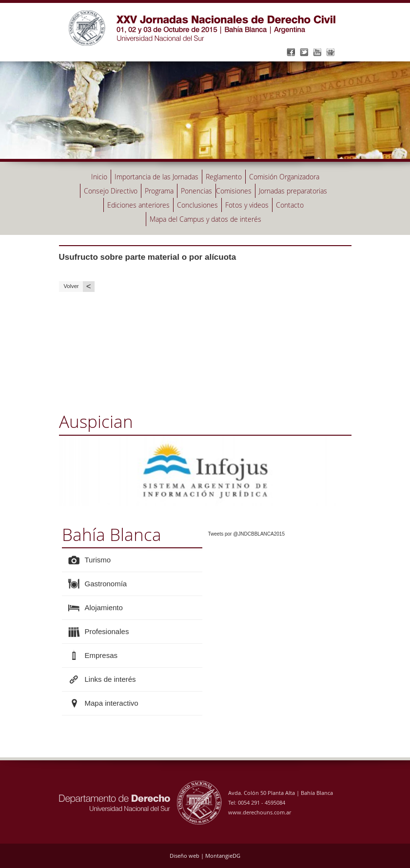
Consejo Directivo (111, 191)
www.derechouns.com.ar (260, 812)
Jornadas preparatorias (293, 191)
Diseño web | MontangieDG (205, 856)
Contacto (290, 205)
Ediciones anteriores (138, 205)
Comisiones (234, 191)
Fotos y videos (247, 205)
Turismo (98, 560)
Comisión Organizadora (284, 177)
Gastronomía (106, 584)
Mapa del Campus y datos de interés (205, 219)
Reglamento (224, 177)
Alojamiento (104, 608)
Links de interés (110, 679)
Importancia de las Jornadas (156, 177)
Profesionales (107, 631)
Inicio (99, 177)
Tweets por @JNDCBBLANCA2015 (246, 534)
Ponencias (196, 191)
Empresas (101, 655)
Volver (79, 286)
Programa (159, 191)
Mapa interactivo (112, 703)
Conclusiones (197, 205)
